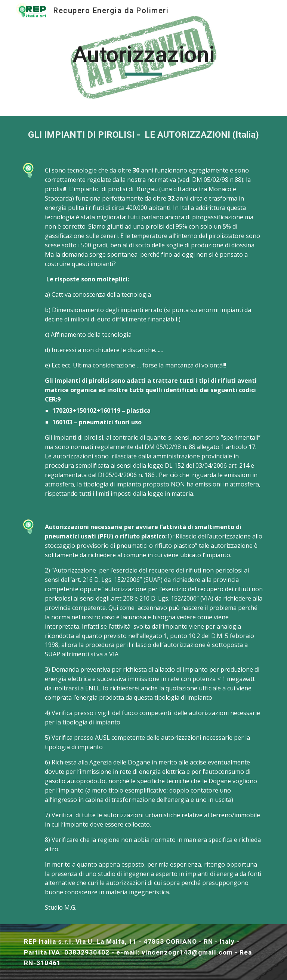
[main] (143, 58)
